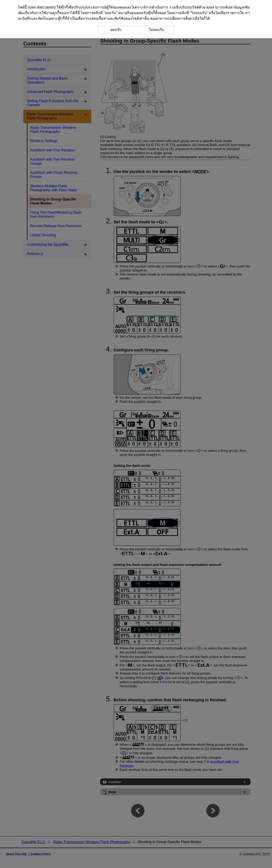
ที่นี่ (77, 13)
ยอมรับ (110, 13)
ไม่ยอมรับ (199, 13)
